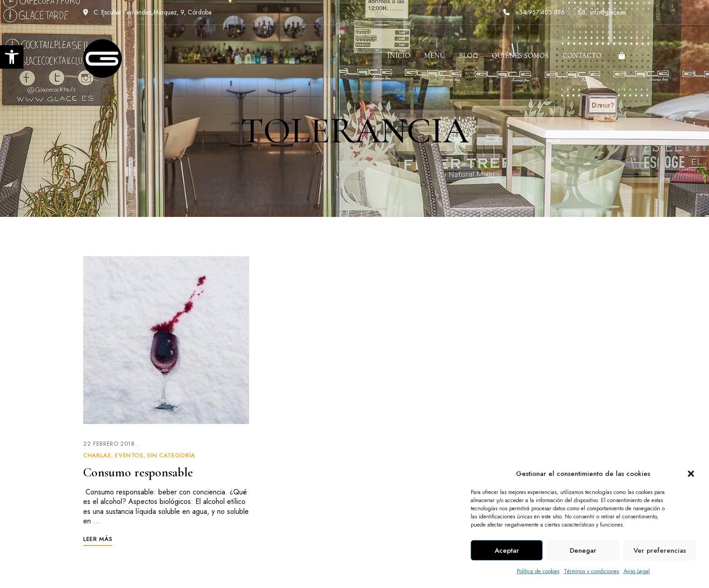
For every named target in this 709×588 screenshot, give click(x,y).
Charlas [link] (97, 455)
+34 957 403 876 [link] (534, 12)
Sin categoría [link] (171, 455)
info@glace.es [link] (602, 12)
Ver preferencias (660, 550)
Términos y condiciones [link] (591, 571)
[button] (691, 474)
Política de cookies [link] (538, 571)
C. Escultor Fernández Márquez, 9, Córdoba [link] (147, 12)
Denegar (583, 550)
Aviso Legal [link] (637, 571)
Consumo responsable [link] (138, 472)
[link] (12, 57)
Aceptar (507, 550)
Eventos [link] (129, 455)
